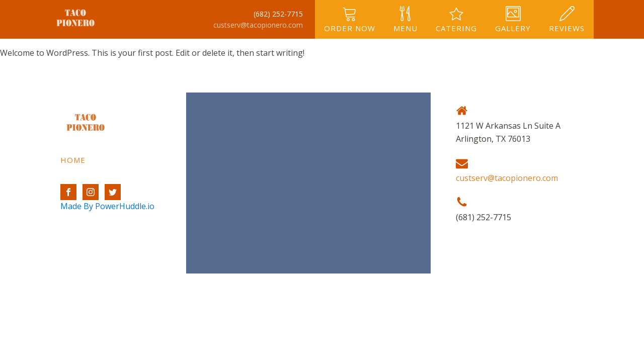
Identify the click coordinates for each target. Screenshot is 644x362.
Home (73, 160)
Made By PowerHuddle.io (107, 206)
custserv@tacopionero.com (258, 25)
